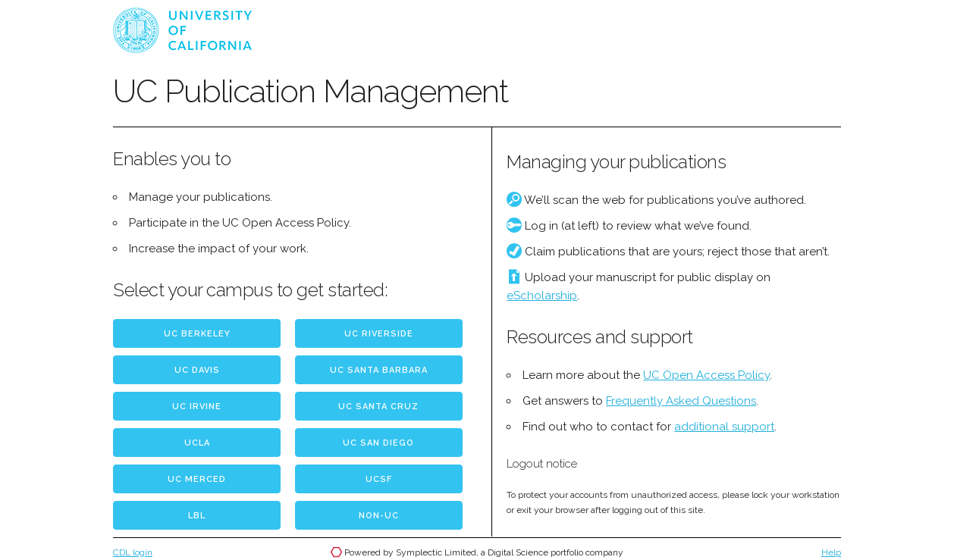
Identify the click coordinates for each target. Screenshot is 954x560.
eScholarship (542, 296)
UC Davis (197, 370)
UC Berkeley (197, 334)
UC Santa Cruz (378, 407)
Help (831, 552)
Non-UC (379, 516)
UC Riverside (379, 334)
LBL (197, 516)
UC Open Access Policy (706, 375)
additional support (724, 427)
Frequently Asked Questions (681, 401)
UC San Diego (378, 443)
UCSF (379, 479)
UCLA (197, 443)
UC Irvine (197, 407)
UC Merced (197, 479)
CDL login (133, 552)
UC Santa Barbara (379, 370)
